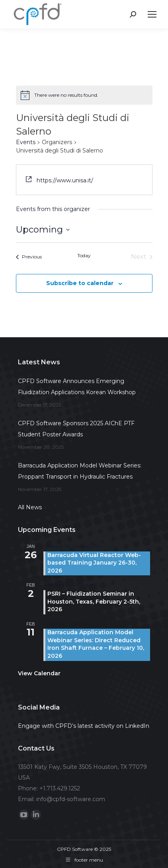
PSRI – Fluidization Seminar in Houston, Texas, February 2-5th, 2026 (94, 601)
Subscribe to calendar (80, 283)
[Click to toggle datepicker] (43, 230)
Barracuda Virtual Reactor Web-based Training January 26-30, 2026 (94, 563)
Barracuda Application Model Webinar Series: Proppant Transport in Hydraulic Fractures (80, 471)
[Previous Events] (29, 257)
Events (26, 142)
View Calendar (39, 673)
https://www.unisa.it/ (65, 180)
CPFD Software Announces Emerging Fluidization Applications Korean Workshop (77, 387)
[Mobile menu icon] (152, 14)
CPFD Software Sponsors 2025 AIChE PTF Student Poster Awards (76, 429)
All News (30, 507)
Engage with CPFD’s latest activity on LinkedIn (84, 726)
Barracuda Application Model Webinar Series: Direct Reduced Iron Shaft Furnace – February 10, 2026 (96, 644)
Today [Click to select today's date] (84, 255)
